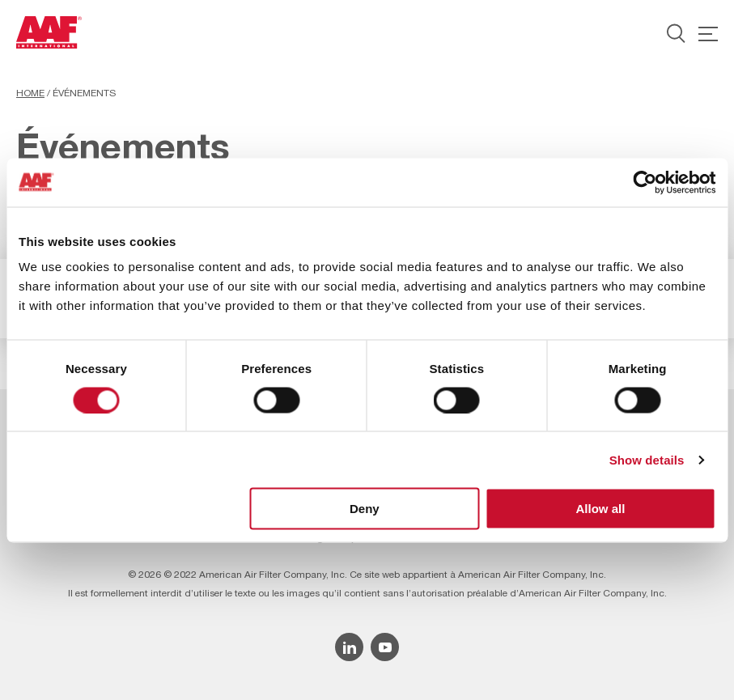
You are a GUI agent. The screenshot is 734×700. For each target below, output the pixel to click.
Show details (647, 459)
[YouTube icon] (385, 647)
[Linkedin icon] (349, 647)
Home (30, 93)
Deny (365, 509)
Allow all (601, 509)
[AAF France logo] (49, 32)
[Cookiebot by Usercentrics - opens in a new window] (645, 182)
